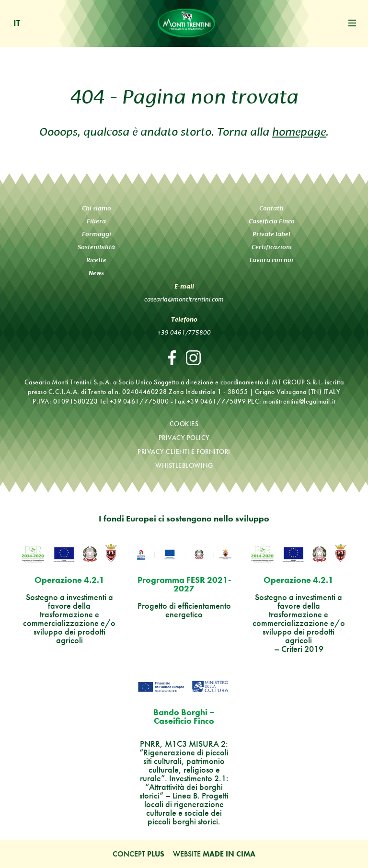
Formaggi (97, 234)
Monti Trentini (186, 23)
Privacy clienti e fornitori (184, 451)
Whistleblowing (184, 465)
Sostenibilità (96, 247)
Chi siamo (97, 208)
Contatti (271, 208)
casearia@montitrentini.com (184, 299)
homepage (299, 130)
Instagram (193, 358)
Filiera (96, 221)
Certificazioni (272, 247)
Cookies (184, 424)
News (96, 273)
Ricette (96, 260)
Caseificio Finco (272, 221)
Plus (156, 854)
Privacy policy (184, 438)
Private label (271, 234)
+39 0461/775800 (184, 332)
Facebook (172, 358)
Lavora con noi (271, 260)
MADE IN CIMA (229, 854)
